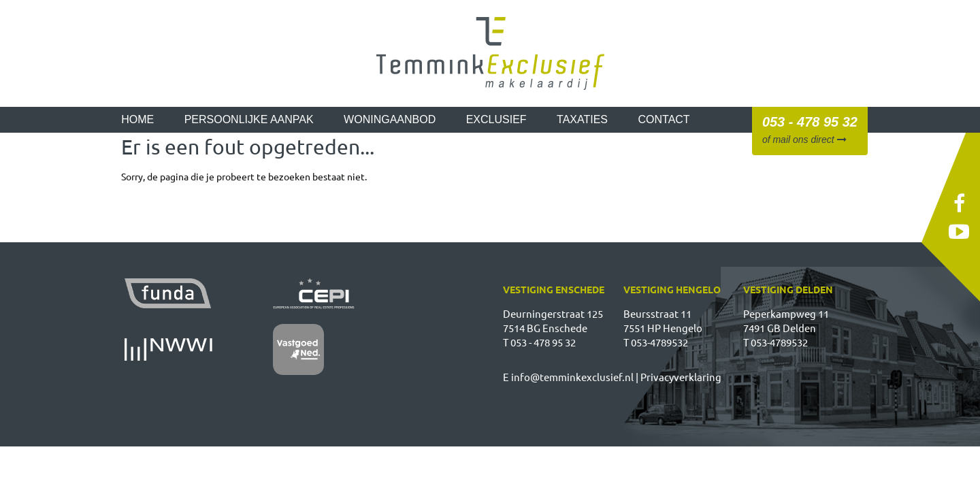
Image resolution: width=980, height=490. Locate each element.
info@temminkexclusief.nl (572, 377)
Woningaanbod (390, 119)
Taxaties (582, 119)
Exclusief (496, 119)
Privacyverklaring (681, 377)
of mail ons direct (804, 140)
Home (137, 119)
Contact (664, 119)
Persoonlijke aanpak (249, 119)
